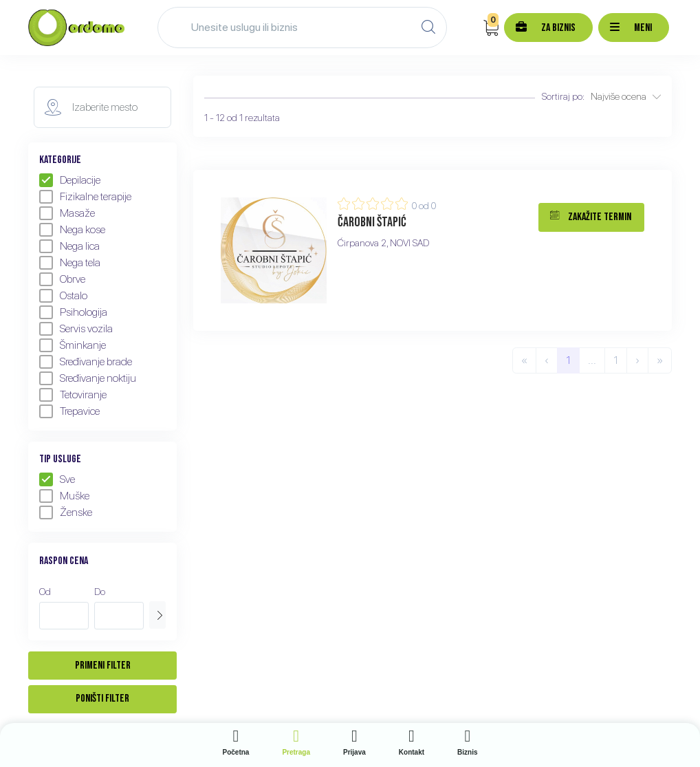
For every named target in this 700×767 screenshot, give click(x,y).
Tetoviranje (73, 395)
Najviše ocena (626, 96)
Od (45, 592)
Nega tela (70, 263)
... (592, 360)
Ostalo (63, 296)
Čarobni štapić (372, 222)
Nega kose (72, 230)
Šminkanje (73, 345)
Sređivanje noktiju (88, 378)
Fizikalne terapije (85, 197)
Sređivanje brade (86, 362)
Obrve (62, 279)
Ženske (66, 512)
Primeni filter (103, 666)
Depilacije (70, 180)
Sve (57, 479)
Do (100, 592)
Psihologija (73, 312)
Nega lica (69, 246)
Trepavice (69, 411)
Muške (64, 496)
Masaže (67, 213)
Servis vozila (76, 329)
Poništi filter (102, 699)
